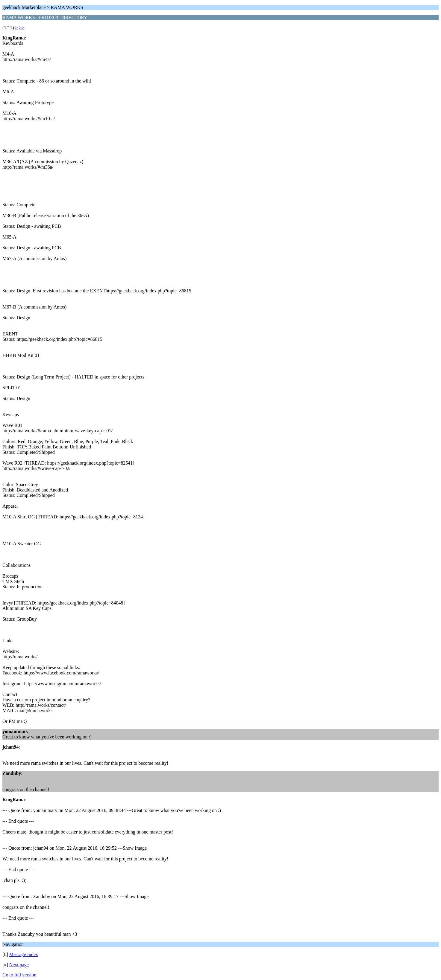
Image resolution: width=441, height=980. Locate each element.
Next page (19, 965)
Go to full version (19, 975)
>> (22, 28)
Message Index (24, 954)
